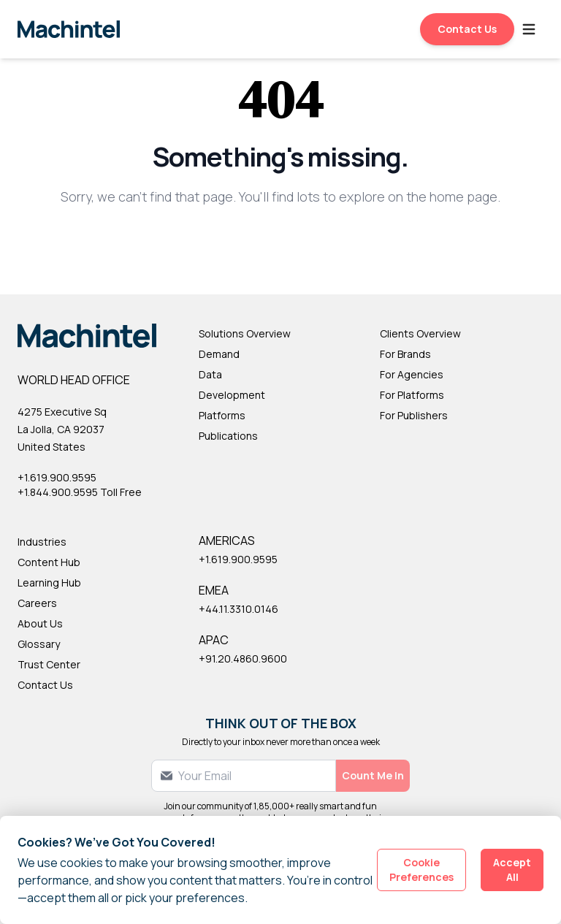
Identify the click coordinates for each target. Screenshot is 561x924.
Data (210, 374)
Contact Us (467, 29)
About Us (40, 623)
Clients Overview (420, 333)
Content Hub (49, 562)
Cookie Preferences (421, 870)
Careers (37, 603)
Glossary (39, 644)
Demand (219, 354)
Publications (228, 436)
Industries (42, 542)
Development (232, 395)
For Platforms (412, 395)
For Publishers (414, 415)
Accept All (512, 870)
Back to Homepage (281, 244)
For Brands (405, 354)
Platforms (222, 415)
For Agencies (412, 374)
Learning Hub (49, 583)
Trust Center (49, 664)
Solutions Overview (245, 333)
